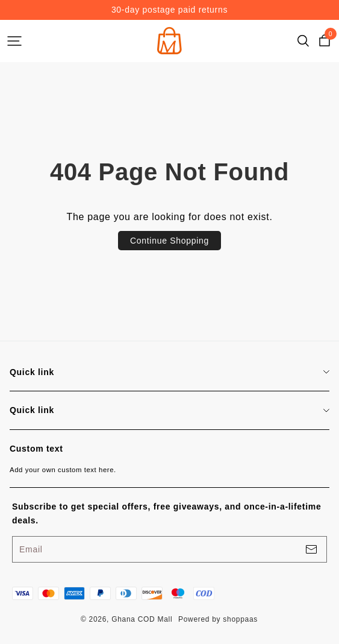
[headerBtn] (14, 41)
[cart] (325, 41)
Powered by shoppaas (218, 619)
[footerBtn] (311, 549)
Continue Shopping (169, 241)
